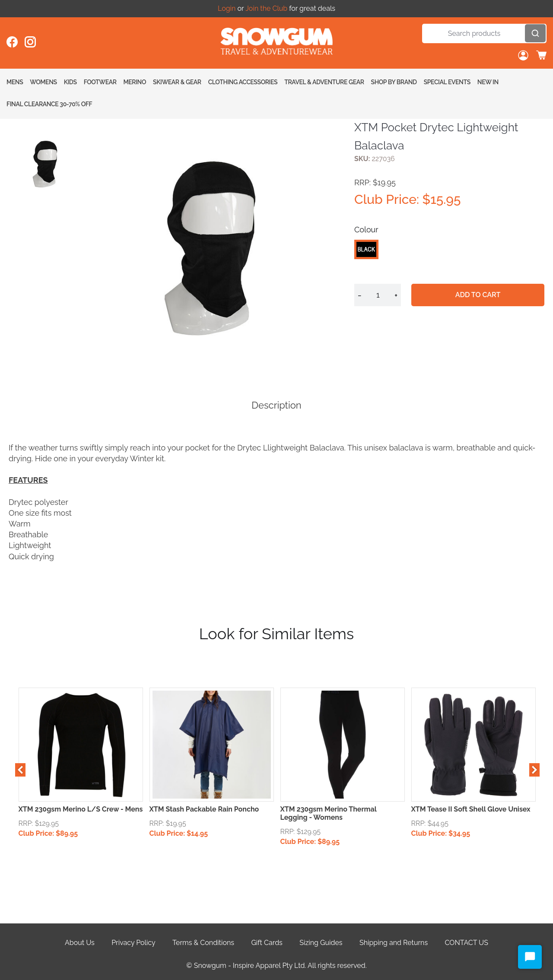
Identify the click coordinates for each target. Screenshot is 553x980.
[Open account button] (523, 56)
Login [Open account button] (227, 8)
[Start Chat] (530, 957)
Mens (15, 82)
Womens (43, 82)
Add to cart (479, 295)
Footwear (100, 82)
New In (488, 82)
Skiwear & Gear (177, 82)
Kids (70, 82)
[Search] (484, 33)
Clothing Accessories (243, 82)
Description (276, 405)
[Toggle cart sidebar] (541, 56)
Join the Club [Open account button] (266, 8)
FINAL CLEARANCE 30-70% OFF (49, 104)
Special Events (447, 82)
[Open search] (535, 33)
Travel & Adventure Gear (324, 82)
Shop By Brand (394, 82)
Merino (135, 82)
